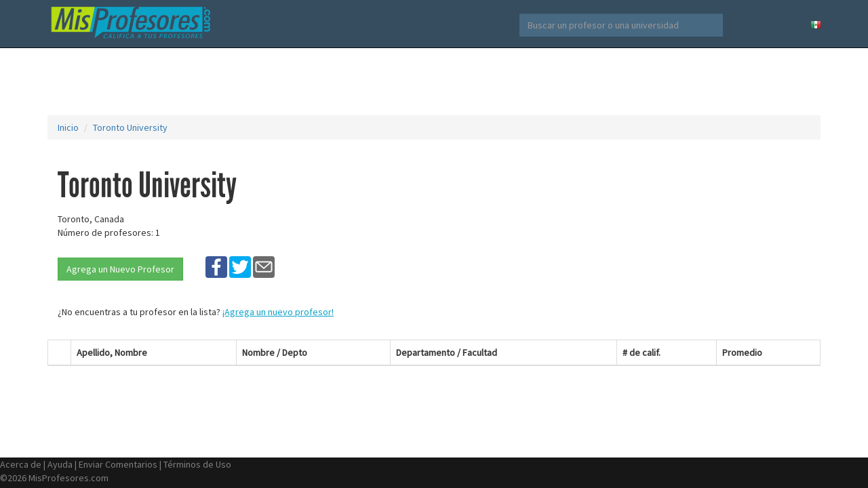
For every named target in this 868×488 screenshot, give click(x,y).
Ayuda (60, 464)
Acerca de (21, 464)
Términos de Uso (197, 464)
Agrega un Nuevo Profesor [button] (120, 269)
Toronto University (130, 127)
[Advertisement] (434, 81)
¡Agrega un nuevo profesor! (278, 312)
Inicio (68, 127)
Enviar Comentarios (118, 464)
